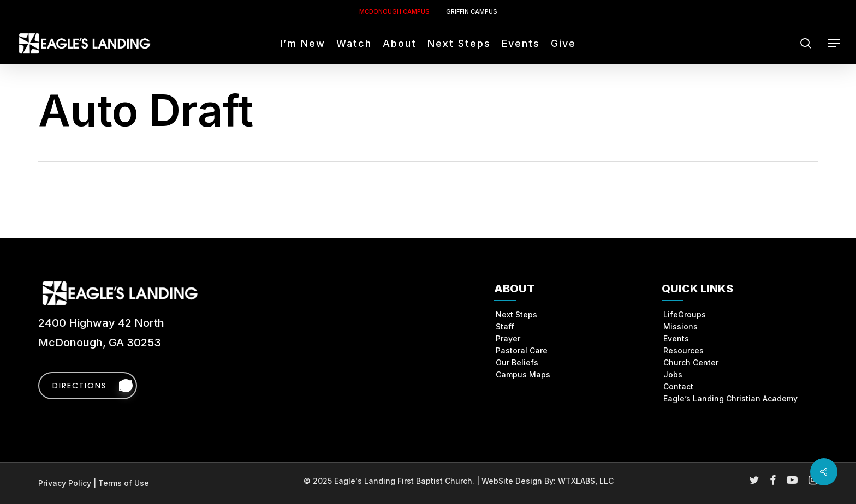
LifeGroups (685, 314)
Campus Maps (523, 374)
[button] (834, 43)
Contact (678, 386)
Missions (680, 326)
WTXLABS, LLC (586, 481)
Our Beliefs (517, 362)
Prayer (508, 338)
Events (676, 338)
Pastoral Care (522, 350)
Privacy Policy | (68, 483)
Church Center (691, 362)
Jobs (673, 374)
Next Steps (516, 314)
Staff (505, 326)
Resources (683, 350)
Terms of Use (124, 483)
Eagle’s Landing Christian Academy (730, 398)
